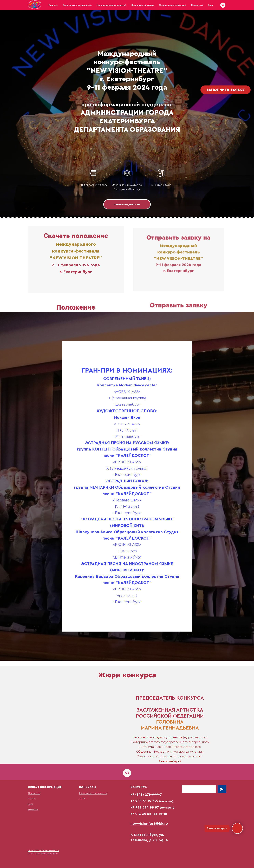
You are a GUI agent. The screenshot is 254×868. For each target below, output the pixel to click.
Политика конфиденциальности (43, 850)
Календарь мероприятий (112, 5)
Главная (53, 5)
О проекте (34, 793)
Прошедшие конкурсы (173, 5)
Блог (211, 5)
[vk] (223, 5)
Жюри (31, 799)
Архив (83, 799)
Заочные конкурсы (143, 5)
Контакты (197, 5)
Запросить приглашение (77, 5)
